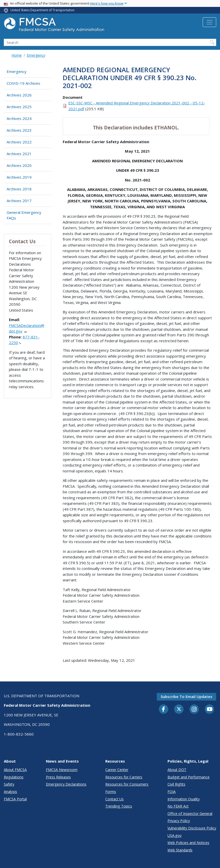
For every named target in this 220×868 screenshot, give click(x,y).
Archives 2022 (19, 142)
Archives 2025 (19, 107)
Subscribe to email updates (186, 696)
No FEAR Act (178, 806)
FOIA (172, 792)
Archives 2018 (19, 189)
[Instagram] (194, 710)
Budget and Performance (189, 777)
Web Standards (180, 850)
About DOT (177, 770)
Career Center (117, 770)
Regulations (14, 777)
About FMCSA (15, 770)
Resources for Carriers (124, 777)
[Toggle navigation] (209, 22)
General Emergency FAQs (24, 215)
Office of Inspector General (190, 814)
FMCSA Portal (15, 799)
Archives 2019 (19, 177)
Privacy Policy (179, 821)
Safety (9, 784)
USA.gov (174, 835)
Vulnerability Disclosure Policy (192, 828)
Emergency (36, 55)
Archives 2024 (19, 118)
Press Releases (58, 777)
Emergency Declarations (66, 784)
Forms (111, 792)
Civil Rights (176, 784)
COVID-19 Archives (23, 83)
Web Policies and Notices (188, 843)
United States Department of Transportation (42, 10)
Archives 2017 (19, 201)
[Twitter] (179, 709)
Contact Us (114, 799)
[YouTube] (210, 710)
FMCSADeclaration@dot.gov (27, 328)
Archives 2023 (19, 130)
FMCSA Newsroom (62, 770)
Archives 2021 (19, 154)
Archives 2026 (19, 95)
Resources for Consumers (127, 784)
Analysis (10, 792)
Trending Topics (119, 806)
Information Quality (184, 799)
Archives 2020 (19, 165)
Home (17, 55)
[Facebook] (164, 710)
